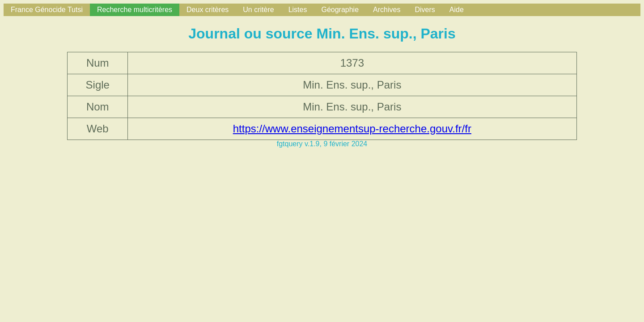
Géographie (340, 10)
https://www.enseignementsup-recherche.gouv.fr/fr (352, 129)
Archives (387, 10)
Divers (425, 10)
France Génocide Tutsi (47, 10)
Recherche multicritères (135, 10)
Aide (457, 10)
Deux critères (208, 10)
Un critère (258, 10)
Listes (298, 10)
